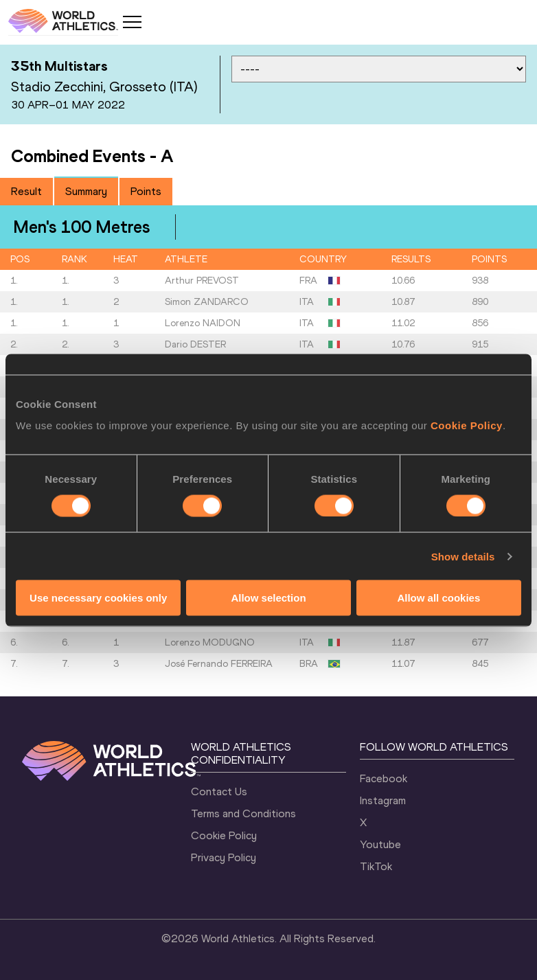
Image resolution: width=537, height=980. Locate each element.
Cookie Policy (467, 425)
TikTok (376, 866)
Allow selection (268, 598)
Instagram (383, 800)
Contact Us (219, 791)
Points (146, 191)
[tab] (26, 192)
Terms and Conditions (243, 813)
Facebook (384, 778)
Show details (463, 556)
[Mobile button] (132, 22)
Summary (86, 191)
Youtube (380, 844)
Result (26, 191)
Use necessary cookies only (98, 598)
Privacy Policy (224, 857)
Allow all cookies (438, 598)
